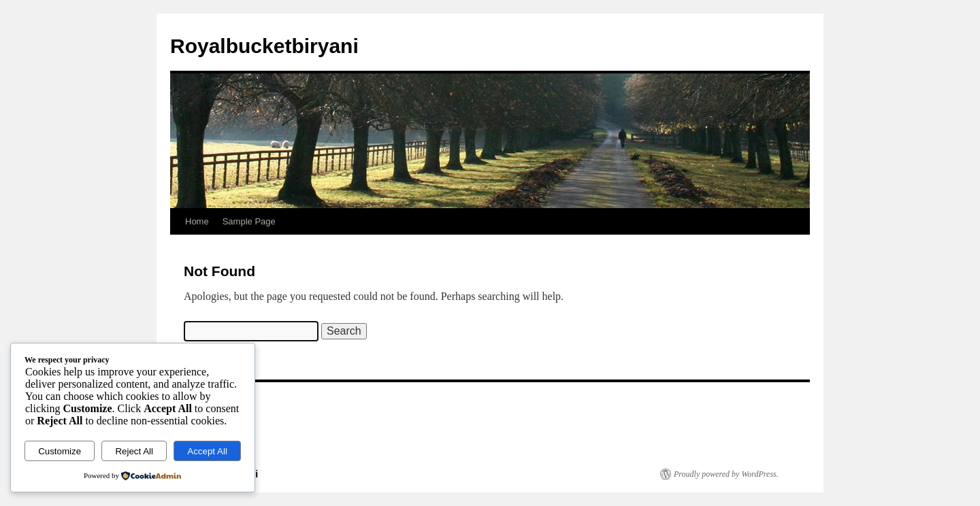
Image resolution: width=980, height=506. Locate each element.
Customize (60, 451)
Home (197, 221)
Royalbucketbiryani (264, 46)
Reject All (134, 451)
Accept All (207, 451)
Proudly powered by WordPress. (726, 474)
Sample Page (249, 221)
